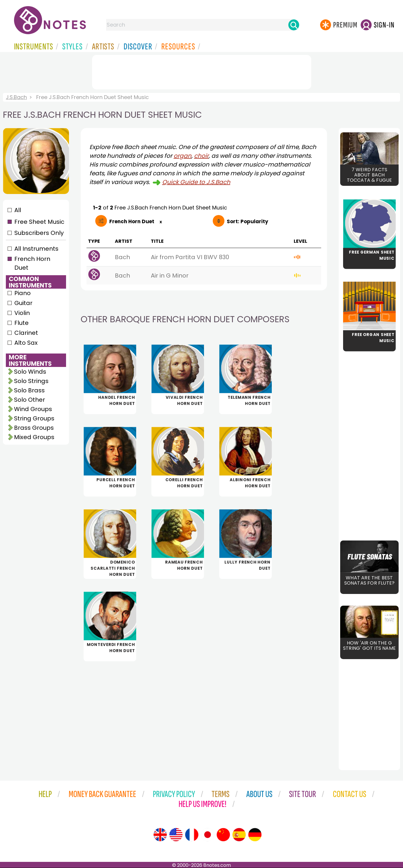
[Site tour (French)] (192, 835)
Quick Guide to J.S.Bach (196, 182)
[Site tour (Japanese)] (207, 835)
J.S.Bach (16, 97)
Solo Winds (30, 372)
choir (201, 156)
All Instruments (36, 249)
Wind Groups (33, 409)
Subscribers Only (39, 233)
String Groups (34, 418)
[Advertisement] (202, 71)
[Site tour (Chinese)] (223, 835)
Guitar (23, 303)
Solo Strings (31, 381)
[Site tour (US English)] (176, 835)
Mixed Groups (34, 437)
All (18, 210)
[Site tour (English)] (160, 835)
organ (183, 156)
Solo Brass (29, 390)
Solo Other (30, 400)
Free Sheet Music (39, 222)
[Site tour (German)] (255, 835)
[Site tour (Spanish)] (239, 835)
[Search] (294, 25)
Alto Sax (26, 343)
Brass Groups (34, 428)
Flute (21, 323)
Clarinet (26, 333)
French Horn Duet (32, 263)
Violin (22, 313)
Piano (23, 293)
